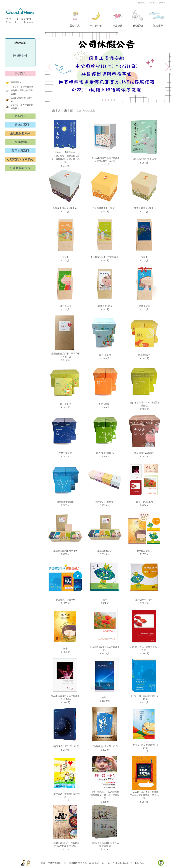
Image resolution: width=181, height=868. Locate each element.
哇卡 (105, 600)
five (157, 17)
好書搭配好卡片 (20, 168)
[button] (103, 100)
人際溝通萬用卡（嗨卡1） (144, 208)
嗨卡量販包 (65, 404)
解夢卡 (105, 697)
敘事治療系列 (20, 151)
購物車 (162, 3)
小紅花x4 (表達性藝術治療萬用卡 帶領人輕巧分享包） (22, 90)
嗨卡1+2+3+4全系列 (105, 502)
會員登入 (142, 3)
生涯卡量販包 (105, 404)
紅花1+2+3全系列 (144, 502)
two (96, 17)
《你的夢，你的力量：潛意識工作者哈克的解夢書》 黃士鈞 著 (144, 795)
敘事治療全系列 (144, 551)
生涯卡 (65, 257)
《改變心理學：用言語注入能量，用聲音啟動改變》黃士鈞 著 (65, 159)
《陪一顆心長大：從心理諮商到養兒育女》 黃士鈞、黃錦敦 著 (105, 795)
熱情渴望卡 (144, 306)
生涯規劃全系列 (105, 551)
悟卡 (65, 649)
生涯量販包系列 (20, 133)
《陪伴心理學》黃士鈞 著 (144, 159)
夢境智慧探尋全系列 (65, 600)
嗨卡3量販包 (144, 355)
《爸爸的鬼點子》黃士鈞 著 (105, 746)
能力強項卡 (65, 306)
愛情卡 (144, 257)
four (137, 17)
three (118, 17)
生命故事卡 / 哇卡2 (144, 600)
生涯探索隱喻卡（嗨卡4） (65, 208)
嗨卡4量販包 (105, 355)
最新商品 (20, 116)
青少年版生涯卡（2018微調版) (105, 257)
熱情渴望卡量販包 (65, 502)
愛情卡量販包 (65, 453)
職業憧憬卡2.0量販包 (144, 453)
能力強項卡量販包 (105, 453)
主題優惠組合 (20, 142)
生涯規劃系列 (20, 125)
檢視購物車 (20, 55)
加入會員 (153, 3)
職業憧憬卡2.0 (17, 82)
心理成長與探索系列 (20, 159)
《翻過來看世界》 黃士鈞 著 (65, 746)
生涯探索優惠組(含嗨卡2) (65, 551)
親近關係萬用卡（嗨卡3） (105, 208)
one (74, 17)
